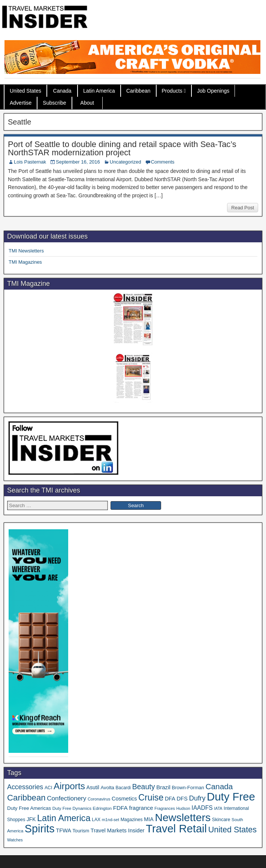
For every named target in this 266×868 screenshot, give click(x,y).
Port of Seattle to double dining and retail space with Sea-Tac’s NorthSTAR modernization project (122, 148)
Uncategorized (126, 162)
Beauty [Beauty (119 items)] (144, 787)
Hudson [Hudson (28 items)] (183, 808)
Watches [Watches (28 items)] (15, 840)
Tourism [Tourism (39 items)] (81, 831)
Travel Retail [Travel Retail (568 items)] (176, 829)
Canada (62, 91)
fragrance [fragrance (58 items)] (141, 808)
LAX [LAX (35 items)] (96, 820)
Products (172, 91)
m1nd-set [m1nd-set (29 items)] (111, 820)
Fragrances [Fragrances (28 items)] (165, 808)
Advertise (21, 103)
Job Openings (213, 91)
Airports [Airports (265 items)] (69, 786)
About (87, 103)
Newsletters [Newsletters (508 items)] (183, 817)
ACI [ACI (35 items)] (48, 788)
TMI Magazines (25, 262)
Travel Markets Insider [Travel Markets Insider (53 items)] (118, 830)
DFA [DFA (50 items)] (170, 799)
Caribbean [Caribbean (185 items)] (26, 798)
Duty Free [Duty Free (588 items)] (231, 797)
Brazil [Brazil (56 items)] (163, 787)
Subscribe (54, 103)
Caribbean (138, 91)
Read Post (243, 208)
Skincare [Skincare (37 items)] (221, 820)
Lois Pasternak (30, 162)
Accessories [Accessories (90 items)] (25, 787)
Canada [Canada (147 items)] (219, 786)
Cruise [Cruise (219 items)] (151, 797)
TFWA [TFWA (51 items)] (63, 830)
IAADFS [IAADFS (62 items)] (202, 808)
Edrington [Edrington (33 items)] (102, 808)
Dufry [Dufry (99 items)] (197, 798)
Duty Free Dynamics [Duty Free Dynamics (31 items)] (72, 808)
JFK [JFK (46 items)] (31, 819)
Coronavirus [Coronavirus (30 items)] (99, 799)
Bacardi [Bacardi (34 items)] (123, 788)
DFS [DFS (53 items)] (182, 799)
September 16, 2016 (78, 162)
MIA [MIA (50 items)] (149, 819)
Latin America (99, 91)
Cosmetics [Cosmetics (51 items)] (124, 799)
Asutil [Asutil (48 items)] (93, 787)
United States (25, 91)
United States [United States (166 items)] (232, 830)
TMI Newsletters (26, 251)
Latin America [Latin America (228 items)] (64, 818)
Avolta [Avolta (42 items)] (108, 788)
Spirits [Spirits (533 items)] (40, 829)
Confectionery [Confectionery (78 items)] (66, 798)
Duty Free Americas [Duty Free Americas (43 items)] (29, 808)
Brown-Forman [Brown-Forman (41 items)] (188, 788)
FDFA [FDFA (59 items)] (120, 808)
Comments (163, 162)
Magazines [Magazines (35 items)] (132, 820)
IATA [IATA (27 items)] (218, 808)
